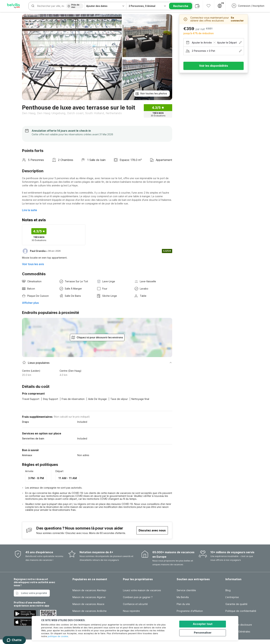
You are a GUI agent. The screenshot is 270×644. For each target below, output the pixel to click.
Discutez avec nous (152, 530)
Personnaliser (204, 632)
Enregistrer (157, 20)
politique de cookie (58, 636)
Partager (137, 20)
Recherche (181, 6)
